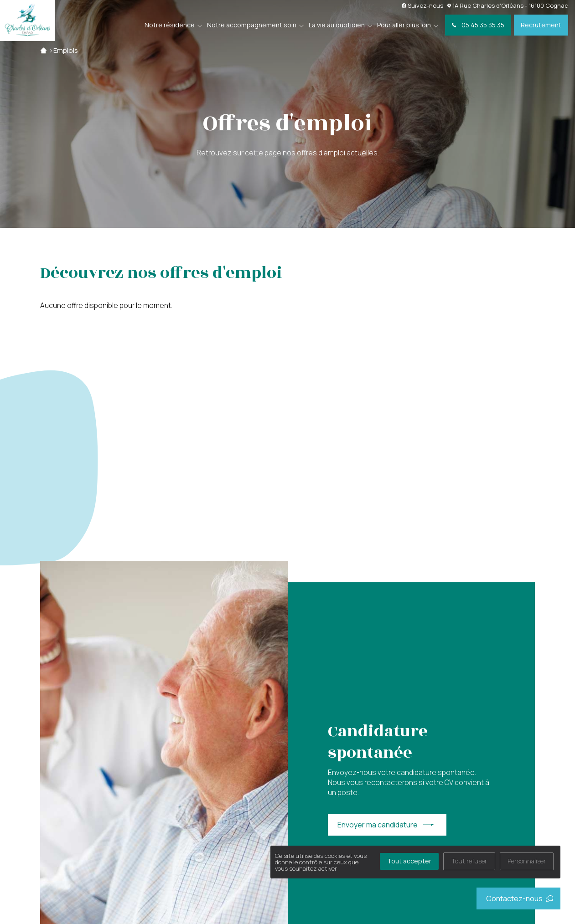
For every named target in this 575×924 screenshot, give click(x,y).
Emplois (66, 50)
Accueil (44, 50)
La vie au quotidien (337, 25)
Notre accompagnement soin (252, 25)
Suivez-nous (423, 5)
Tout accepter (409, 861)
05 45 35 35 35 (478, 25)
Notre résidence (170, 25)
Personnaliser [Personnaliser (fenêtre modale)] (527, 861)
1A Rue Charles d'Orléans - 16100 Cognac (508, 5)
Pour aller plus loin (404, 25)
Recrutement (541, 25)
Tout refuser (469, 861)
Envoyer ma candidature (378, 825)
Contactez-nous (520, 898)
